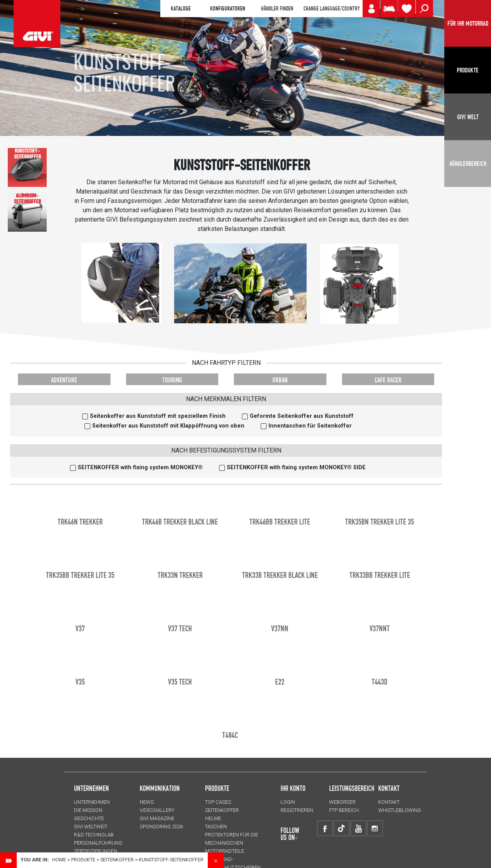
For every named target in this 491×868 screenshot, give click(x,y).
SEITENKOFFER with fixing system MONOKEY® (140, 467)
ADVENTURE (64, 380)
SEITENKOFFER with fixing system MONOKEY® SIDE (296, 467)
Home (59, 860)
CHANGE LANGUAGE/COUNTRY (331, 9)
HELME (213, 818)
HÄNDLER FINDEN (277, 9)
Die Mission (88, 810)
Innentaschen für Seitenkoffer (310, 426)
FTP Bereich (344, 810)
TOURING (172, 380)
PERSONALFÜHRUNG (98, 843)
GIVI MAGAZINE (157, 818)
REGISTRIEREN (297, 810)
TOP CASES (218, 802)
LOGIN (288, 802)
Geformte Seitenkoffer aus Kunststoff (302, 416)
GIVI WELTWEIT (91, 827)
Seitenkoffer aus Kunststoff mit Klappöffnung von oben (168, 426)
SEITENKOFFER (117, 860)
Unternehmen (92, 802)
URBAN (280, 380)
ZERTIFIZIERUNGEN (96, 851)
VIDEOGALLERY (157, 810)
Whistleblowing (400, 810)
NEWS (147, 802)
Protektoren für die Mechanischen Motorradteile (231, 843)
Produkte (217, 788)
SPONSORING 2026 (161, 827)
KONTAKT (389, 802)
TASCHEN (216, 827)
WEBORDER (342, 802)
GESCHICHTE (89, 818)
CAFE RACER (388, 380)
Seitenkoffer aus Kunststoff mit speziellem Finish (158, 416)
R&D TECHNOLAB (94, 835)
